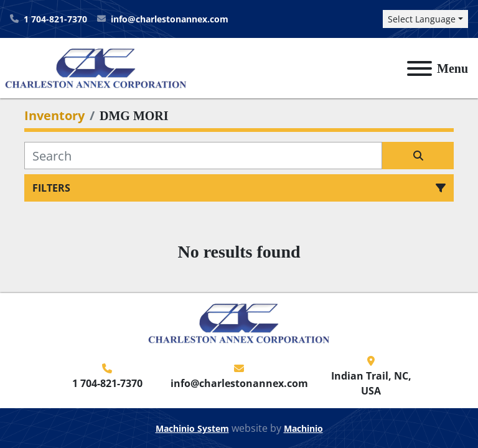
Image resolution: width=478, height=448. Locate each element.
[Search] (203, 156)
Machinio (303, 428)
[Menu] (419, 68)
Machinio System (192, 428)
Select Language (422, 19)
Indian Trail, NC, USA (371, 383)
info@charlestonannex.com (170, 19)
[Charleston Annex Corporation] (239, 322)
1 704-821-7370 (55, 19)
